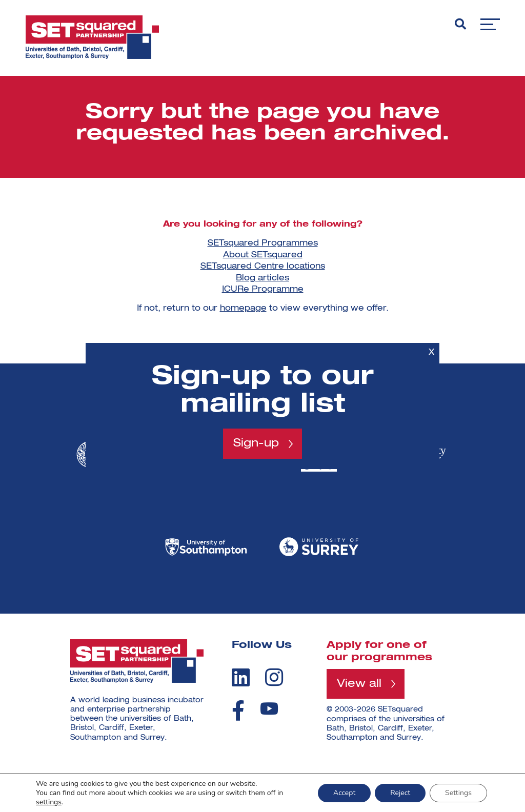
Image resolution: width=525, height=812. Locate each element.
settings (49, 802)
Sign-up (256, 443)
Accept (344, 793)
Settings (458, 793)
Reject (400, 793)
